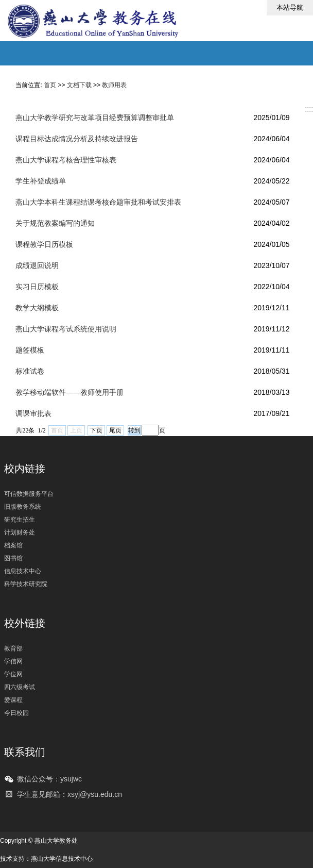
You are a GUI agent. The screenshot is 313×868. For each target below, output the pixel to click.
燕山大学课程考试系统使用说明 (66, 329)
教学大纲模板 (37, 308)
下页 (96, 430)
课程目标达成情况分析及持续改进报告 (77, 139)
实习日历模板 (37, 287)
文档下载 (79, 85)
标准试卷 (30, 371)
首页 (50, 85)
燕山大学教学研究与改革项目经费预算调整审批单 (95, 118)
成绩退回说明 (37, 265)
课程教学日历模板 (44, 244)
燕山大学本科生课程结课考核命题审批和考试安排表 (98, 202)
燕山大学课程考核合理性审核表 (66, 160)
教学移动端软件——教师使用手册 (69, 392)
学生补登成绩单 (41, 181)
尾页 (115, 430)
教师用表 (114, 85)
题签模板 (30, 350)
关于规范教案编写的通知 (55, 223)
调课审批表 (33, 413)
